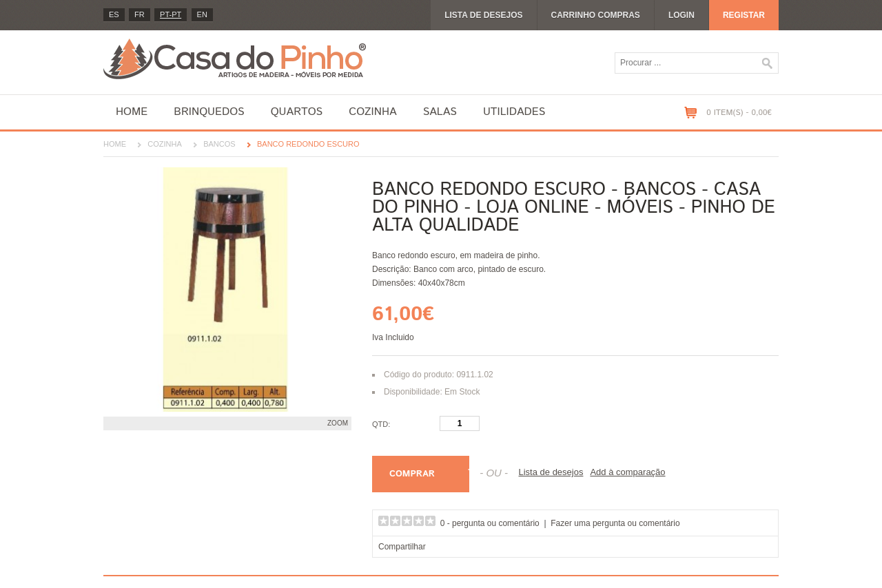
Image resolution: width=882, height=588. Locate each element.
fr (140, 14)
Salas (440, 112)
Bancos (219, 144)
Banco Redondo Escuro (308, 144)
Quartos (297, 112)
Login (681, 15)
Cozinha (372, 112)
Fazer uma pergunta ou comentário (615, 523)
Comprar (412, 474)
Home (132, 112)
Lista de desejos (483, 15)
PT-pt (171, 14)
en (202, 14)
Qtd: (381, 424)
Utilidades (514, 112)
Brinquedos (209, 112)
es (114, 14)
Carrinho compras (596, 15)
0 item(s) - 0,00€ (739, 113)
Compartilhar (402, 547)
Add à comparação (627, 472)
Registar (744, 15)
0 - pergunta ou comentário (490, 523)
